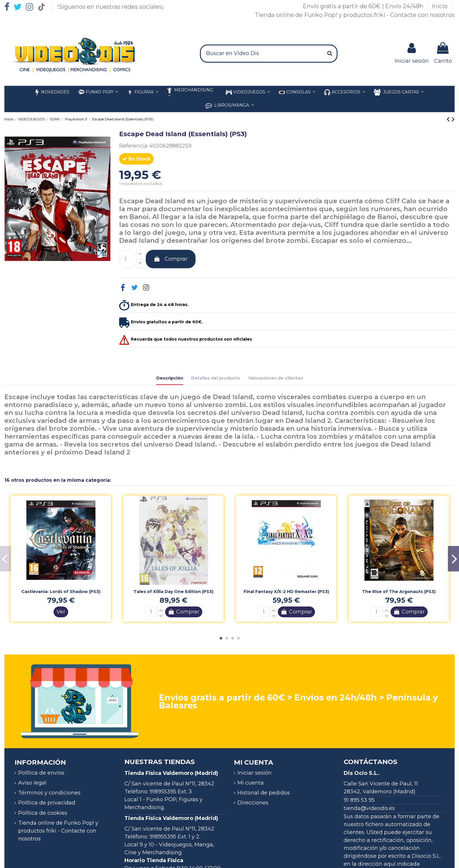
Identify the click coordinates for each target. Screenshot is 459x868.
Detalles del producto (216, 378)
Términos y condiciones (49, 793)
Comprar (171, 259)
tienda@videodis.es (369, 808)
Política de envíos (41, 773)
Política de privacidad (47, 803)
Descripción (170, 378)
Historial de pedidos (264, 793)
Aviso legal (32, 783)
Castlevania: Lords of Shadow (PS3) (61, 592)
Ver (61, 612)
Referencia (133, 146)
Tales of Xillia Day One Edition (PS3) (173, 592)
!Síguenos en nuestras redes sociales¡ (110, 7)
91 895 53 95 (359, 800)
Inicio (440, 6)
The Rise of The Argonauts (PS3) (399, 592)
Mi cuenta (251, 783)
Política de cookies (43, 813)
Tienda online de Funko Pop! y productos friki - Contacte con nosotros (355, 15)
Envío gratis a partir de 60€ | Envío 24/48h (364, 6)
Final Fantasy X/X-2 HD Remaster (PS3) (286, 592)
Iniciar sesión (255, 773)
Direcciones (253, 803)
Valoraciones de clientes (276, 378)
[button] (345, 92)
